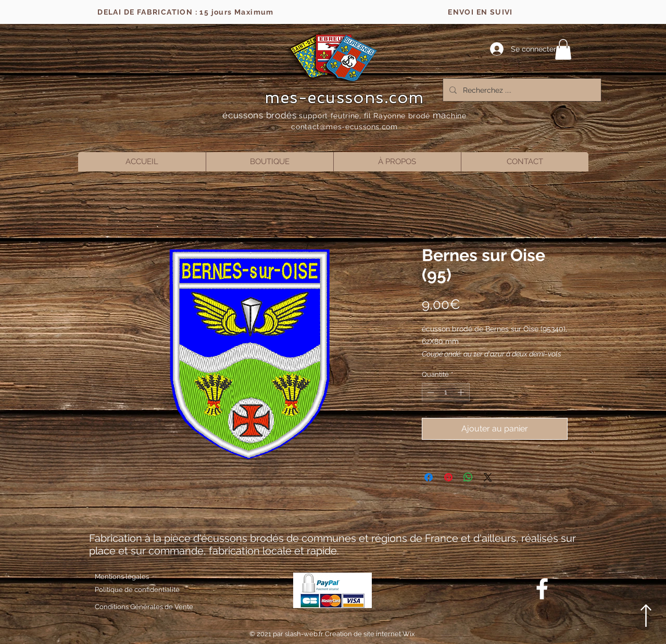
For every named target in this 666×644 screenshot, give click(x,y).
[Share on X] (488, 477)
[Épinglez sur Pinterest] (448, 477)
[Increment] (462, 392)
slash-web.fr (305, 634)
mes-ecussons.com (344, 97)
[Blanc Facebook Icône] (542, 589)
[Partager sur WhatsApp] (468, 477)
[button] (563, 49)
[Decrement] (430, 392)
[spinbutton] (445, 392)
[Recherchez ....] (521, 90)
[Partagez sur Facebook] (429, 477)
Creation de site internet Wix (370, 634)
